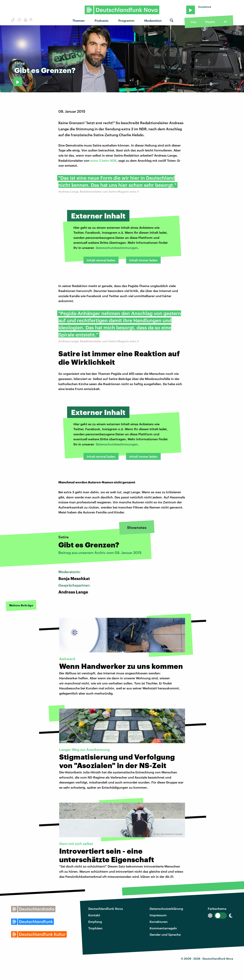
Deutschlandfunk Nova (106, 909)
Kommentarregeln (163, 928)
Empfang (95, 922)
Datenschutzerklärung (166, 909)
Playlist (210, 22)
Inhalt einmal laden (101, 260)
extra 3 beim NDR (103, 160)
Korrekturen (159, 922)
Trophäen (95, 928)
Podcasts (102, 20)
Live (194, 22)
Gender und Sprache (165, 934)
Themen (79, 20)
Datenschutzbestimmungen (117, 248)
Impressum (158, 915)
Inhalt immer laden (143, 260)
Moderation (153, 20)
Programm (126, 20)
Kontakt (94, 915)
